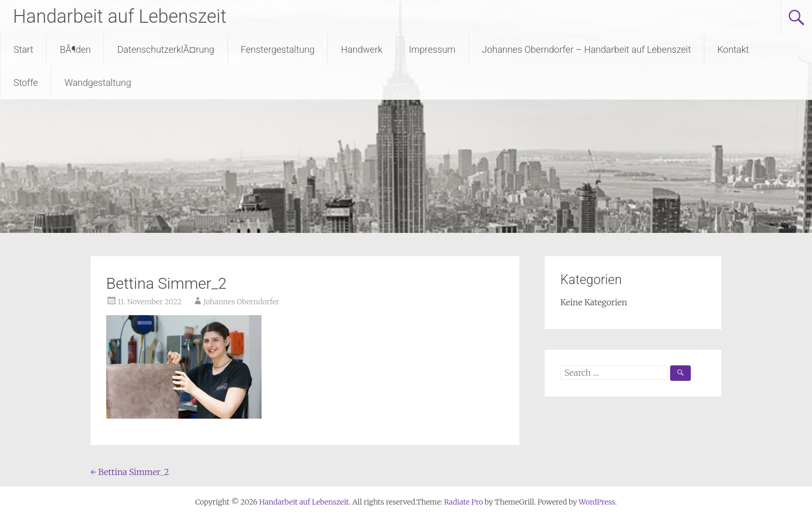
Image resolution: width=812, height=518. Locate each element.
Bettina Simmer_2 (130, 472)
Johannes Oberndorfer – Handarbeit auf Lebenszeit (587, 49)
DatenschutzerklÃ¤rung (165, 49)
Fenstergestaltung (278, 49)
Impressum (432, 49)
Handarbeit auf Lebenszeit (120, 17)
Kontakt (733, 49)
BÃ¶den (75, 49)
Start (23, 49)
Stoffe (26, 83)
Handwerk (361, 49)
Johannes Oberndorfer (242, 302)
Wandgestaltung (98, 83)
